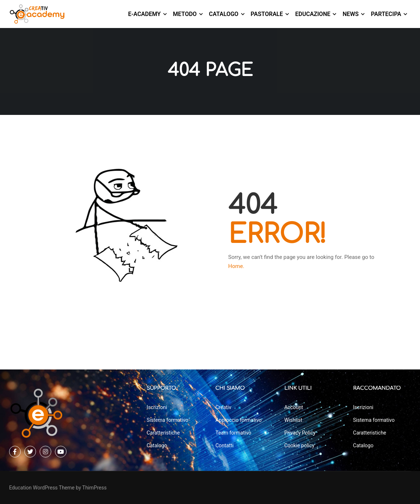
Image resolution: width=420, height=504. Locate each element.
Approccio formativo (238, 420)
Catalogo (224, 14)
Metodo (185, 14)
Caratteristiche (163, 433)
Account (294, 407)
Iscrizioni (157, 407)
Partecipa (386, 14)
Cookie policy (299, 445)
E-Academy (144, 14)
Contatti (224, 445)
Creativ (223, 407)
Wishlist (293, 420)
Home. (236, 268)
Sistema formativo (167, 420)
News (351, 14)
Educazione (313, 14)
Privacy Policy (300, 433)
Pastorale (267, 14)
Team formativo (233, 433)
